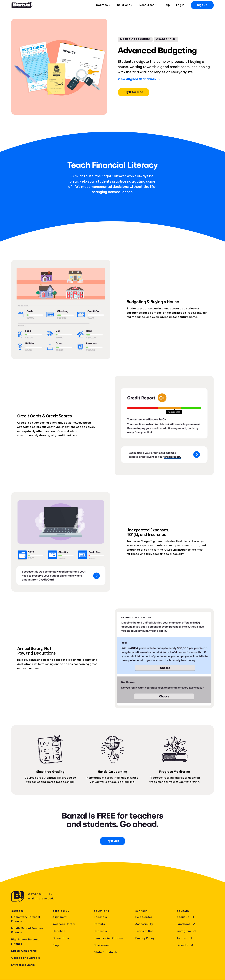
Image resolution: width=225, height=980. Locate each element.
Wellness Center (64, 924)
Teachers (100, 917)
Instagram (187, 931)
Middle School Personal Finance (27, 931)
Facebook (186, 924)
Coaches (59, 931)
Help (167, 5)
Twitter (185, 938)
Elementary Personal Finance (26, 919)
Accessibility (144, 924)
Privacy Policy (145, 938)
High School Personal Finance (26, 942)
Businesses (102, 946)
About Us (186, 917)
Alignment (60, 917)
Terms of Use (144, 931)
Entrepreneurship (23, 965)
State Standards (105, 953)
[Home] (22, 5)
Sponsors (100, 931)
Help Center (144, 917)
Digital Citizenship (24, 951)
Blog (56, 946)
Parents (99, 924)
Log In (180, 5)
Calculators (61, 938)
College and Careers (26, 958)
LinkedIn (185, 946)
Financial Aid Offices (108, 938)
